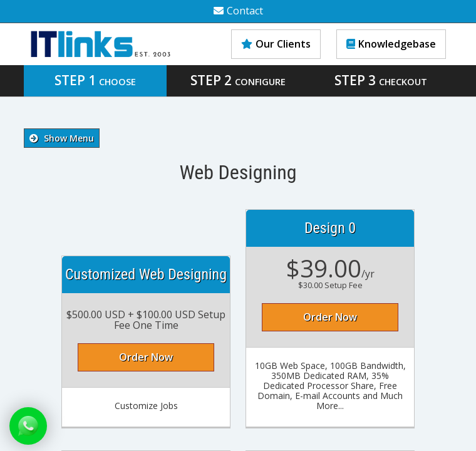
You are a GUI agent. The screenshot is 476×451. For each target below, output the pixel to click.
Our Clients (276, 44)
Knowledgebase (391, 44)
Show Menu (62, 138)
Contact (238, 11)
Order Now (146, 357)
